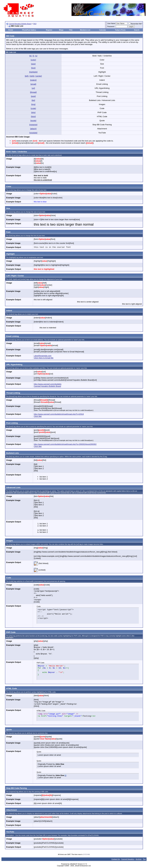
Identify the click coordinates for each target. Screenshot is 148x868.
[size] (33, 64)
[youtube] (33, 133)
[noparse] (33, 125)
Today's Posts (120, 30)
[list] (33, 100)
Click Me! (38, 416)
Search (137, 30)
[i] (33, 56)
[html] (33, 116)
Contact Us (116, 859)
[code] (33, 108)
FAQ (35, 24)
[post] (33, 96)
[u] (36, 56)
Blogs (61, 30)
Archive (139, 859)
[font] (33, 68)
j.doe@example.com (43, 356)
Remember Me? (135, 24)
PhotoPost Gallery (29, 30)
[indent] (33, 80)
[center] (39, 76)
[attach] (33, 129)
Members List (85, 30)
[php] (33, 112)
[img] (33, 104)
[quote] (33, 121)
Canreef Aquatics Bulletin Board (20, 24)
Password (111, 26)
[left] (27, 76)
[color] (33, 60)
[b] (30, 56)
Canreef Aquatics (128, 859)
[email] (33, 84)
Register (49, 30)
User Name (111, 23)
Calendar (103, 30)
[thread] (33, 92)
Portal (11, 30)
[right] (32, 76)
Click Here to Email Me (44, 358)
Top (144, 859)
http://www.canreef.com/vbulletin (48, 384)
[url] (33, 88)
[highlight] (33, 72)
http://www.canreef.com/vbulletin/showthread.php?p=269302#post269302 (65, 444)
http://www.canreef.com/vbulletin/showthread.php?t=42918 (59, 414)
